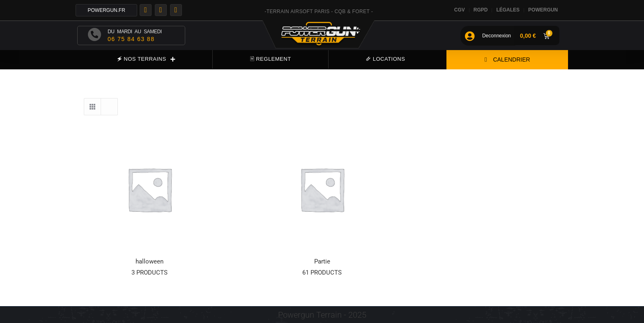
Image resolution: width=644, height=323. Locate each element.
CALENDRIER (507, 60)
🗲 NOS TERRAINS (146, 59)
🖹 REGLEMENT (271, 59)
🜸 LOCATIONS (385, 59)
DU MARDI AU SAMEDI (135, 32)
